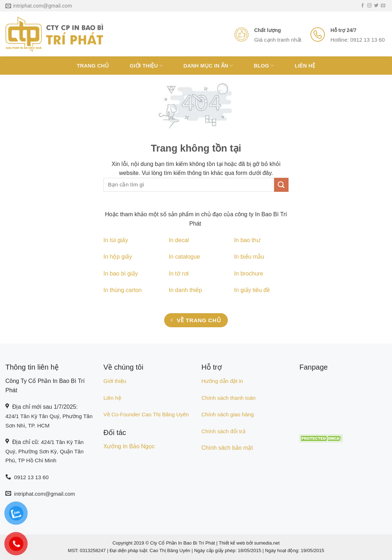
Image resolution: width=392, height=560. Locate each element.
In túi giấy (116, 240)
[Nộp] (281, 185)
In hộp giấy (118, 257)
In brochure (248, 274)
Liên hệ (305, 66)
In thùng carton (123, 290)
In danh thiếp (186, 290)
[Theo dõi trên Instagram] (369, 6)
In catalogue (185, 257)
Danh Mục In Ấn (208, 66)
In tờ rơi (179, 274)
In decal (179, 240)
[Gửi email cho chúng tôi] (383, 6)
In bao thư (247, 240)
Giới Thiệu (146, 66)
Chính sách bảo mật (227, 448)
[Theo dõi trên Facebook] (363, 6)
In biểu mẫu (249, 257)
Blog (264, 66)
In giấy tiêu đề (252, 290)
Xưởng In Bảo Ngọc (129, 446)
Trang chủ (93, 66)
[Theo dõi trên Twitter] (376, 6)
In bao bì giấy (121, 274)
